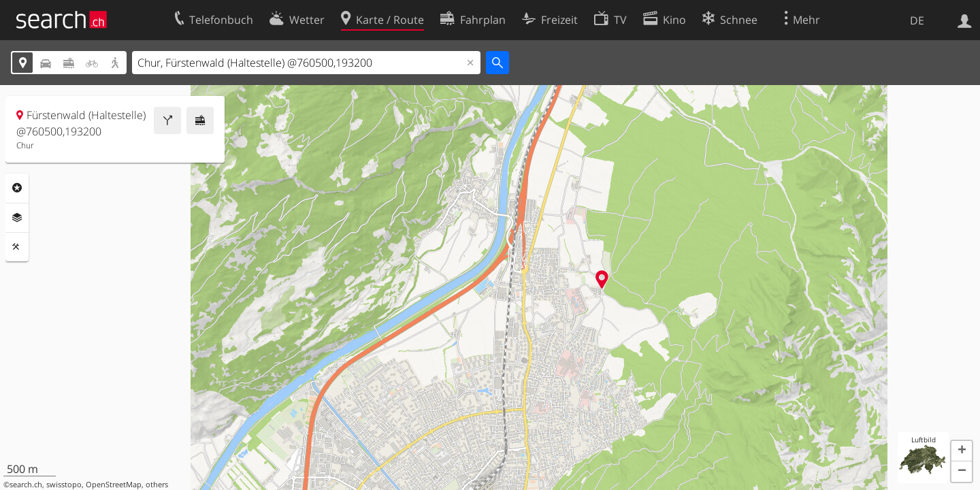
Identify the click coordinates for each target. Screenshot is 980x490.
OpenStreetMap (114, 485)
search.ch (26, 485)
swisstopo (64, 485)
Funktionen (17, 247)
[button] (962, 451)
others (157, 485)
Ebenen (17, 218)
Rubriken (17, 188)
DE (917, 20)
